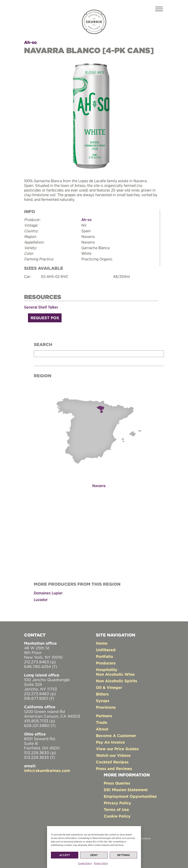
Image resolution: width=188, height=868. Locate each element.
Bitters (102, 694)
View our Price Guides (117, 749)
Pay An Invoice (110, 742)
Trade (102, 722)
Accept (65, 855)
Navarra (99, 486)
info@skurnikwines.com (47, 770)
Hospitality (107, 670)
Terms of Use (116, 809)
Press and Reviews (114, 769)
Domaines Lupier (48, 593)
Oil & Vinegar (109, 687)
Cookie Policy (85, 863)
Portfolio (104, 656)
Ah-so (30, 42)
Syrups (103, 701)
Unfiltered (106, 650)
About (102, 729)
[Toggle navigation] (159, 10)
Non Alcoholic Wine (115, 674)
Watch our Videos (113, 755)
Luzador (41, 600)
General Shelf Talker (41, 307)
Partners (104, 716)
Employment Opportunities (130, 796)
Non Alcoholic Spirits (117, 681)
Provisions (106, 707)
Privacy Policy (101, 863)
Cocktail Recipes (112, 762)
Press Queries (117, 783)
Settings (123, 855)
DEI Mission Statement (126, 790)
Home (102, 643)
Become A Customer (116, 736)
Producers (106, 663)
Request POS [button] (45, 318)
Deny (94, 855)
